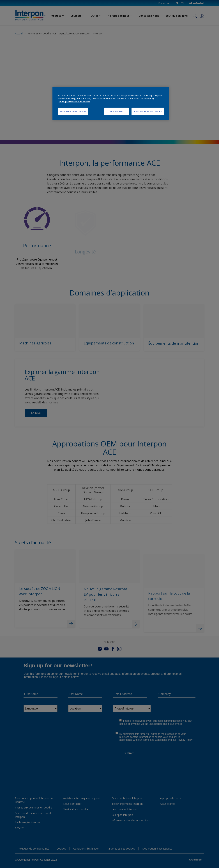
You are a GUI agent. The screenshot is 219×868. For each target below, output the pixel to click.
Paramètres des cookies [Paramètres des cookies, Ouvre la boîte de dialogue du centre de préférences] (73, 111)
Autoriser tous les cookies (148, 111)
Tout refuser (117, 111)
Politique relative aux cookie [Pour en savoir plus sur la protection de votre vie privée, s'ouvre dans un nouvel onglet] (74, 102)
